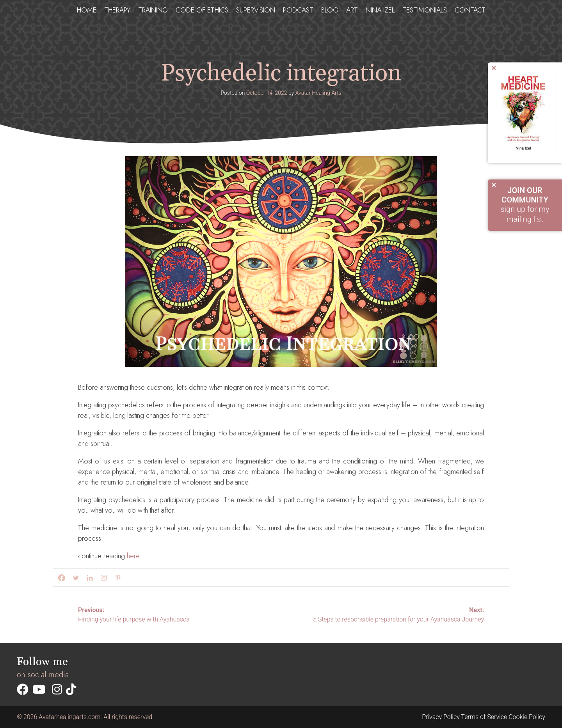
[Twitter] (74, 578)
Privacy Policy (441, 717)
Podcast (298, 10)
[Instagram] (102, 578)
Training (153, 10)
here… (136, 556)
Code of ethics (202, 10)
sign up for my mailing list (525, 205)
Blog (330, 10)
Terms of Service (484, 717)
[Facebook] (60, 578)
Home (87, 10)
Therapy (117, 10)
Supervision (256, 10)
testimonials (425, 10)
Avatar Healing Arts (318, 93)
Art (352, 10)
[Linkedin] (88, 578)
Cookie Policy (527, 717)
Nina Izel (380, 10)
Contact (470, 10)
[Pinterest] (116, 578)
